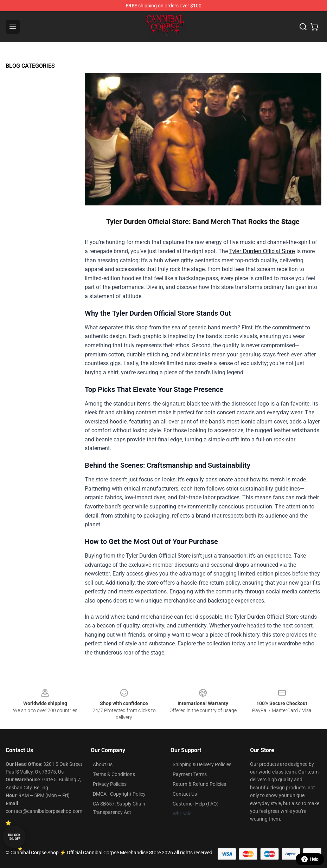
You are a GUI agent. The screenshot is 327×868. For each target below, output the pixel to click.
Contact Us (185, 794)
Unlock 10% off (14, 837)
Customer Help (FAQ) (196, 804)
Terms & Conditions (114, 774)
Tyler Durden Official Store (262, 251)
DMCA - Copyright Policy (119, 794)
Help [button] (310, 859)
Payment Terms (190, 774)
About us (103, 764)
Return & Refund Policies (199, 784)
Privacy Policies (110, 784)
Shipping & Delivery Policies (202, 764)
